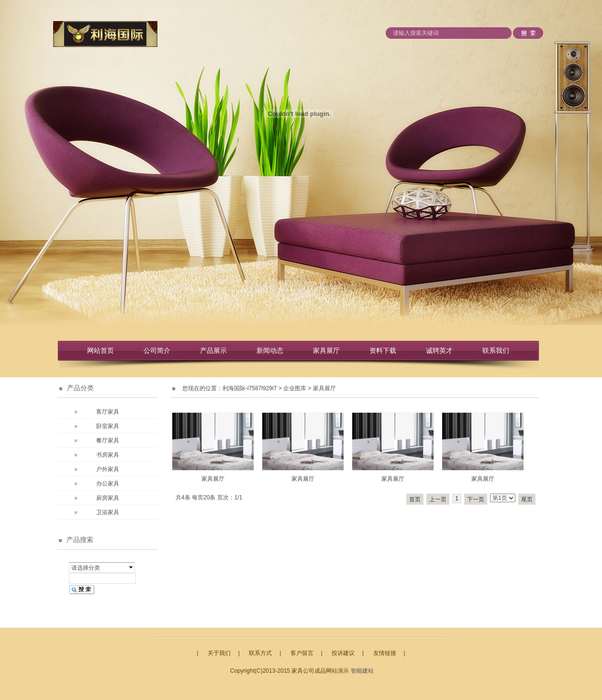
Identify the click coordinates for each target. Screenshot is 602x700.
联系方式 (260, 653)
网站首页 (100, 350)
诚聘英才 (439, 350)
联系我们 (496, 350)
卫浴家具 (108, 512)
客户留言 (302, 653)
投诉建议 (343, 653)
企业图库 (295, 388)
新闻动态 (270, 350)
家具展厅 (326, 350)
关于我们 (219, 653)
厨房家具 (108, 498)
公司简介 (157, 350)
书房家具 (108, 455)
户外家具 (108, 469)
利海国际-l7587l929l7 (250, 388)
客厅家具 (108, 412)
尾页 (527, 499)
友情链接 (385, 653)
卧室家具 (108, 426)
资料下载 (383, 350)
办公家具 (108, 484)
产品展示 (213, 350)
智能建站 (362, 671)
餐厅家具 (108, 440)
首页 (415, 499)
